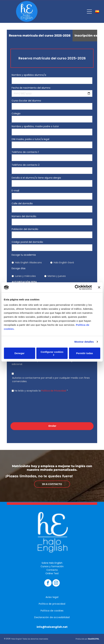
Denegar (19, 353)
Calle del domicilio (22, 203)
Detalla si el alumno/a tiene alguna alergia (36, 178)
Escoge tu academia (24, 255)
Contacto (52, 570)
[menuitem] (52, 597)
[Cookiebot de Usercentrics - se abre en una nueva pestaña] (77, 287)
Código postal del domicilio (27, 242)
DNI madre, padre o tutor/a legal (30, 139)
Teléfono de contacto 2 (26, 165)
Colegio (16, 113)
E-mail (15, 191)
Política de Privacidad (54, 391)
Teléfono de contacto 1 (25, 152)
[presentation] (25, 407)
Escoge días (19, 268)
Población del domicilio (25, 229)
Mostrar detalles (84, 342)
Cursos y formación (52, 566)
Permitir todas (85, 353)
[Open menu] (89, 12)
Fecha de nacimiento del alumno (31, 88)
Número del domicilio (24, 216)
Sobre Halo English (52, 563)
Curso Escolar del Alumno (26, 101)
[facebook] (48, 583)
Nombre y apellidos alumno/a (29, 75)
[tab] (40, 36)
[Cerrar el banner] (99, 287)
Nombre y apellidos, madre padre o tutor (35, 126)
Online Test (52, 573)
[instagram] (56, 583)
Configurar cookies (52, 353)
